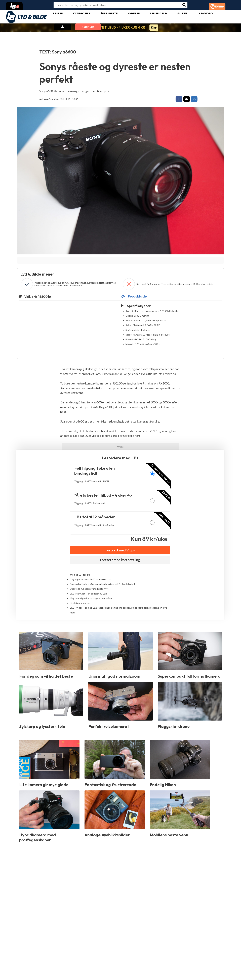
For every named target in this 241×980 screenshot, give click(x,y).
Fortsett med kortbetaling (120, 561)
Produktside (134, 297)
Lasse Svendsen (51, 99)
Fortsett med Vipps (120, 551)
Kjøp (154, 28)
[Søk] (184, 5)
